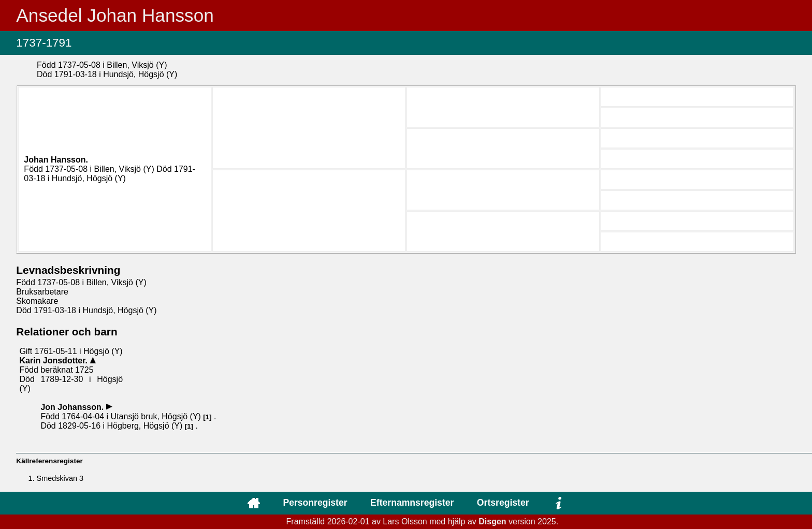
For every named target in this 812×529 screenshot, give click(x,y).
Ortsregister (503, 503)
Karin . (54, 361)
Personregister (315, 503)
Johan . (56, 160)
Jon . (73, 407)
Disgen (492, 521)
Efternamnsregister (412, 503)
